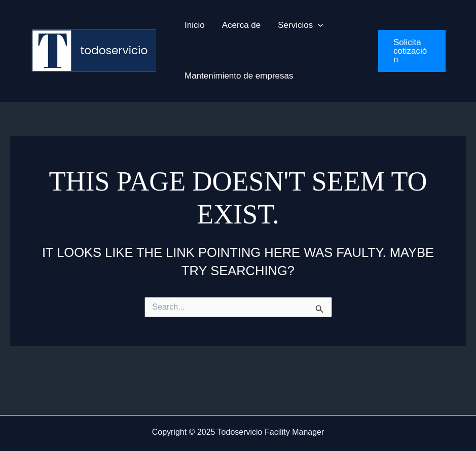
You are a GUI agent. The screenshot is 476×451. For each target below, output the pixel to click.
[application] (318, 25)
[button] (412, 51)
